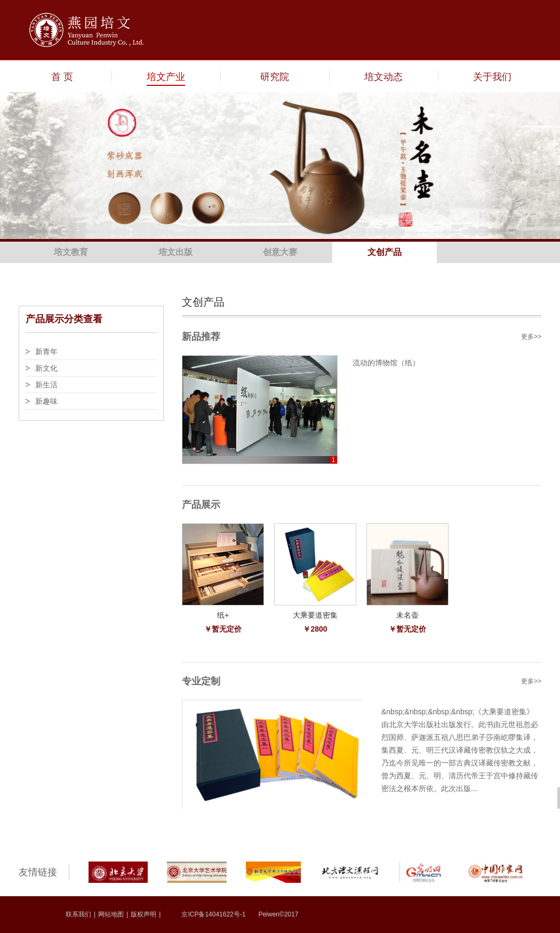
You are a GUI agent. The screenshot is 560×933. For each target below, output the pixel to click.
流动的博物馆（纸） (386, 363)
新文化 (46, 368)
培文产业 (166, 77)
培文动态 (383, 77)
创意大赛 (280, 252)
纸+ (223, 615)
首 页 (62, 77)
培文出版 (175, 252)
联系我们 (78, 914)
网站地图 (111, 914)
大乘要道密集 (315, 615)
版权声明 (143, 914)
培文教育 (71, 252)
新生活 (46, 385)
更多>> (531, 337)
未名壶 (407, 615)
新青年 (46, 352)
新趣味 (46, 401)
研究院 (275, 77)
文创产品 (385, 252)
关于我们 (492, 77)
